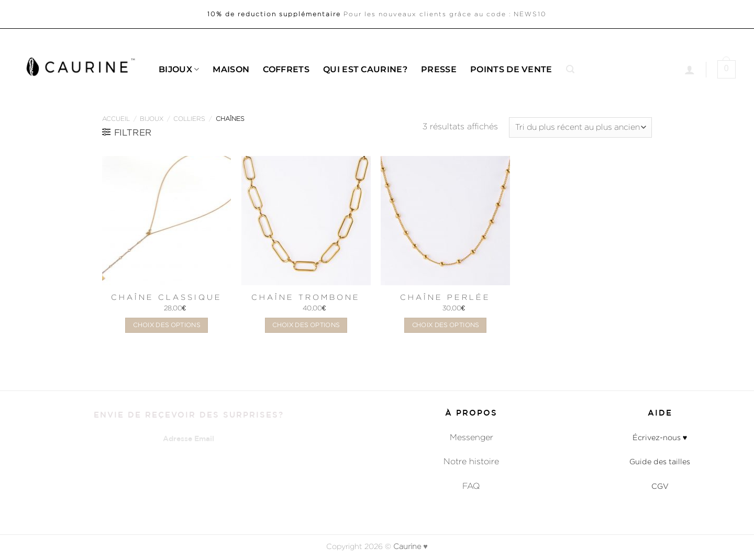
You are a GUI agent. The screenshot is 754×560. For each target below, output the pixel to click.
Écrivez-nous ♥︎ (660, 437)
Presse (439, 69)
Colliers (189, 119)
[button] (570, 69)
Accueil (116, 119)
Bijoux (179, 70)
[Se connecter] (690, 70)
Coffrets (286, 69)
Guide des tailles (660, 461)
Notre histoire (471, 461)
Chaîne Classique (167, 297)
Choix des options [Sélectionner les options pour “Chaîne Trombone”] (306, 325)
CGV (660, 486)
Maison (231, 69)
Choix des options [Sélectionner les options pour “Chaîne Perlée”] (446, 325)
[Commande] (580, 127)
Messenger (472, 437)
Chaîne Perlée (445, 297)
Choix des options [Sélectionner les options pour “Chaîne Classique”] (167, 325)
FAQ (471, 486)
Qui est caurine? (365, 69)
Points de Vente (511, 69)
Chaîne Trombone (306, 297)
